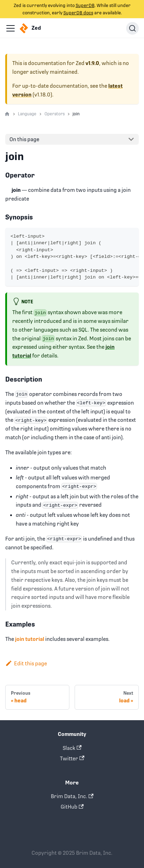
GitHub (72, 807)
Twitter (72, 758)
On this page (24, 139)
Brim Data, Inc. (72, 796)
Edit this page (26, 663)
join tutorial (30, 639)
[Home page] (7, 114)
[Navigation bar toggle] (11, 28)
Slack (72, 748)
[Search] (132, 28)
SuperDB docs (78, 13)
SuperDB (85, 5)
